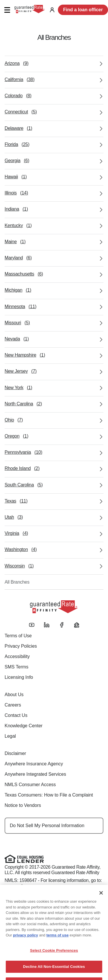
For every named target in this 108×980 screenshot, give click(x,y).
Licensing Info (19, 677)
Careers (13, 705)
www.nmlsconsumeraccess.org (35, 886)
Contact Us (16, 715)
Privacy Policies (21, 646)
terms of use (57, 942)
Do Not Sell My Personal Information (47, 826)
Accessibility (17, 656)
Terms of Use (18, 636)
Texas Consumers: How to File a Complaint (49, 795)
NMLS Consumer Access (30, 785)
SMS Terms (16, 667)
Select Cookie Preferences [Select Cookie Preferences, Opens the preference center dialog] (54, 957)
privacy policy (25, 942)
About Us (14, 695)
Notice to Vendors (23, 805)
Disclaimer (15, 753)
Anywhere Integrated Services (35, 774)
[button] (7, 10)
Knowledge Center (24, 726)
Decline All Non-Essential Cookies (54, 974)
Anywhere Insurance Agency (34, 764)
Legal (10, 736)
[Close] (101, 900)
